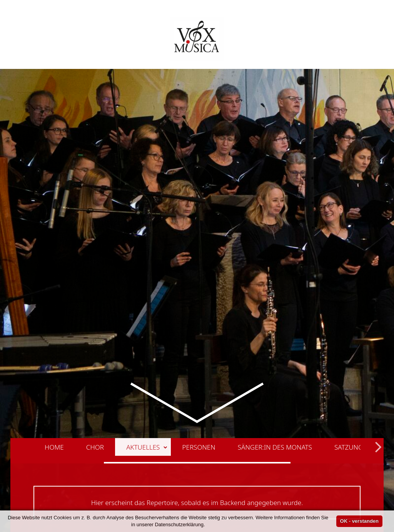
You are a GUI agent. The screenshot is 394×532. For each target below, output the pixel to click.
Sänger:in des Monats (275, 391)
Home (54, 391)
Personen (199, 391)
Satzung (349, 391)
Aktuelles (147, 391)
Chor (95, 391)
